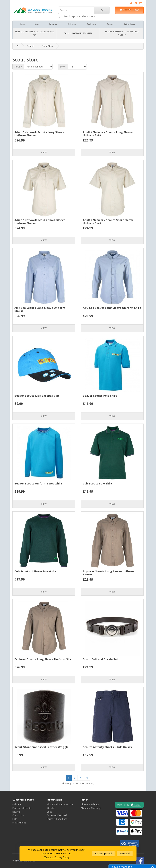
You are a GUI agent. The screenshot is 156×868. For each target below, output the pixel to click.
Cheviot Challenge (90, 804)
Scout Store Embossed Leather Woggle (41, 747)
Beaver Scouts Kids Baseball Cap (37, 396)
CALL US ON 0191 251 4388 (78, 33)
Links (49, 812)
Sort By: (18, 67)
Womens (53, 24)
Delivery (17, 804)
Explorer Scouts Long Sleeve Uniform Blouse (108, 573)
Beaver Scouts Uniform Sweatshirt (38, 483)
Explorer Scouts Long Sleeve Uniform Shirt (44, 659)
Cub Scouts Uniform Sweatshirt (36, 571)
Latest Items (129, 24)
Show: (63, 67)
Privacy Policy (19, 823)
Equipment (92, 24)
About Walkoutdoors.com (60, 804)
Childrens (72, 24)
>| (87, 778)
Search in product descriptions (77, 16)
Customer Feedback (57, 815)
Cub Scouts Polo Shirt (98, 483)
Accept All (125, 853)
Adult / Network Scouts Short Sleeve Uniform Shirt (108, 221)
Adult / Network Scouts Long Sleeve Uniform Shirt (108, 134)
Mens (37, 24)
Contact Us (18, 815)
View (44, 152)
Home (23, 24)
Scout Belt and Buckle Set (100, 659)
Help (15, 819)
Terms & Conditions (57, 819)
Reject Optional (104, 853)
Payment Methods (22, 808)
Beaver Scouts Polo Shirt (100, 396)
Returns (16, 812)
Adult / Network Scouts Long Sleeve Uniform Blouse (39, 134)
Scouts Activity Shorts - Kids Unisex (107, 747)
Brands (110, 24)
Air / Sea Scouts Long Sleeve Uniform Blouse (40, 309)
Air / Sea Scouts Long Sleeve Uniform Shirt (112, 308)
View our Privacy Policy (57, 857)
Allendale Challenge (91, 808)
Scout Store (48, 46)
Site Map (51, 808)
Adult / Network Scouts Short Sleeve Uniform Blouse (40, 221)
